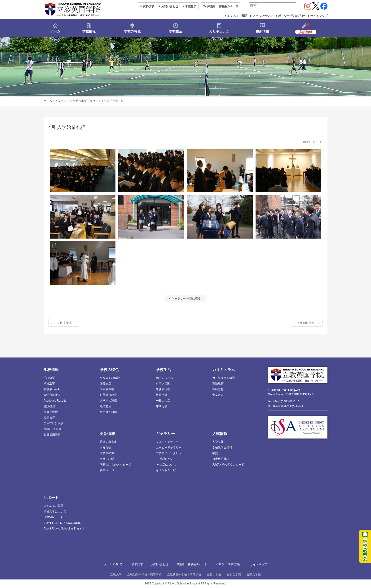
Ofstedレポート (53, 517)
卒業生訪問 (107, 459)
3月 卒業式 (65, 323)
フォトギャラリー (167, 442)
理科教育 (218, 389)
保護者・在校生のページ (192, 564)
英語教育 (218, 384)
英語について (168, 459)
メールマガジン (263, 16)
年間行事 (162, 406)
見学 (191, 6)
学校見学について (55, 511)
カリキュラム (219, 31)
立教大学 (116, 574)
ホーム (55, 31)
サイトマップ (319, 16)
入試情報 (220, 434)
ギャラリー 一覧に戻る (186, 299)
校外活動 (162, 395)
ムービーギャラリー (169, 448)
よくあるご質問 (237, 16)
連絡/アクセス (52, 429)
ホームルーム (164, 378)
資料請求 (137, 564)
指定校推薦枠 (221, 459)
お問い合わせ (170, 6)
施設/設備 (50, 406)
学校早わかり (52, 389)
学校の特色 (132, 31)
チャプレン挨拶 (53, 423)
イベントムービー (167, 470)
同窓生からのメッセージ (115, 465)
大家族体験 (107, 389)
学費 (215, 453)
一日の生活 (163, 401)
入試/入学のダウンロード (228, 465)
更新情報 (262, 31)
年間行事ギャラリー (85, 101)
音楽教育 (218, 395)
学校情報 (89, 31)
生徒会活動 (163, 389)
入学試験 (218, 442)
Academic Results (55, 401)
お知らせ (106, 448)
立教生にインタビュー (170, 453)
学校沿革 (49, 384)
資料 (149, 6)
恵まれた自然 (108, 412)
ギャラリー (62, 101)
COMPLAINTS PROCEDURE (62, 523)
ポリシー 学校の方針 (291, 16)
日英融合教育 (108, 395)
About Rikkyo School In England (64, 529)
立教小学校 (214, 574)
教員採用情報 (52, 435)
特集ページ (107, 470)
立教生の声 (107, 453)
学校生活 (176, 31)
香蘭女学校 (254, 574)
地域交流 (106, 406)
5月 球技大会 (306, 323)
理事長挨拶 (51, 412)
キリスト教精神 (110, 378)
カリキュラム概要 (224, 378)
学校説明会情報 (222, 448)
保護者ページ (223, 6)
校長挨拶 (49, 418)
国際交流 (106, 384)
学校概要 (49, 378)
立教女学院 (234, 574)
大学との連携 (108, 401)
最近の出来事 (108, 442)
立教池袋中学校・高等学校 (144, 574)
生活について (168, 465)
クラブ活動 (163, 384)
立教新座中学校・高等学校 (184, 574)
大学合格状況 (52, 395)
